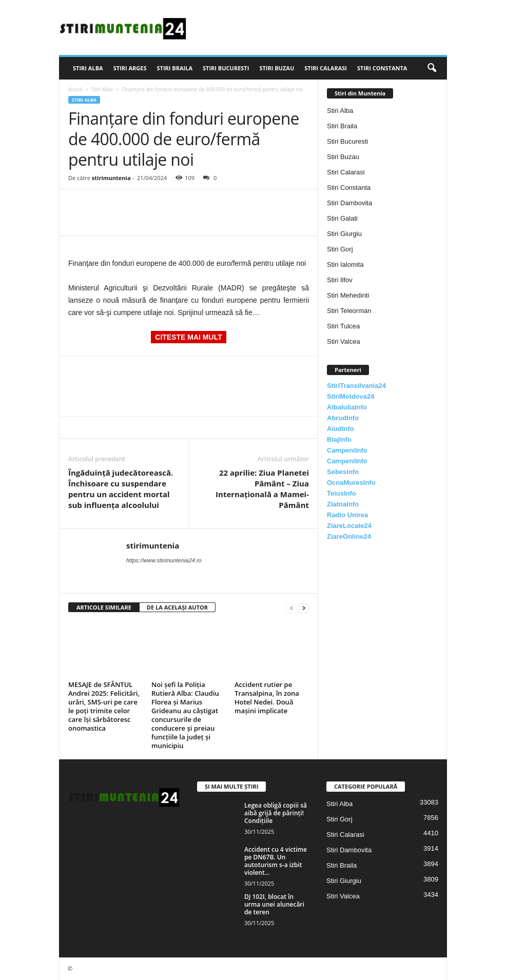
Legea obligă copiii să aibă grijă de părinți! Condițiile (276, 813)
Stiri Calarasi (326, 68)
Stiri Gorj (340, 249)
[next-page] (304, 608)
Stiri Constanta (382, 68)
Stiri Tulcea (343, 326)
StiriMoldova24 (351, 396)
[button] (432, 68)
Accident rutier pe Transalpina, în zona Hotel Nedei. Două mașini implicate (267, 698)
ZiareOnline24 (349, 536)
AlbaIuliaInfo (347, 407)
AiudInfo (340, 429)
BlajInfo (339, 439)
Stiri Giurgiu (344, 234)
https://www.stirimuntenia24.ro (164, 560)
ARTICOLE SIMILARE (104, 607)
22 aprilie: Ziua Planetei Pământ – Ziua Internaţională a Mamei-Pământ (262, 489)
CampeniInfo (347, 450)
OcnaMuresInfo (351, 483)
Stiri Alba (88, 68)
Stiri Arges (130, 68)
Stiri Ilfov (340, 280)
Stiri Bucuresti (226, 68)
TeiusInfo (342, 493)
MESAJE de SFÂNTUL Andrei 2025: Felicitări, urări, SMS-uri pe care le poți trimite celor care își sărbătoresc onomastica (104, 706)
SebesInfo (343, 472)
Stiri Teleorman (349, 311)
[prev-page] (291, 608)
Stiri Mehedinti (348, 295)
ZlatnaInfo (343, 504)
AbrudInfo (343, 418)
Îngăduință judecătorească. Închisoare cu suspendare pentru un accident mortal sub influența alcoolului (121, 489)
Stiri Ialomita (345, 264)
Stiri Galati (342, 218)
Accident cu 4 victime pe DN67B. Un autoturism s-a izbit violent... (276, 861)
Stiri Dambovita (349, 203)
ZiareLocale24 (349, 526)
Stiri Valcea (344, 341)
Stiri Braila (175, 68)
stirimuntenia (111, 178)
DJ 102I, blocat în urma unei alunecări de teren (274, 904)
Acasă (75, 89)
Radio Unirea (347, 515)
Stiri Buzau (277, 68)
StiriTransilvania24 (356, 386)
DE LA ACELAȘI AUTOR (177, 607)
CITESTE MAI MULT (188, 337)
